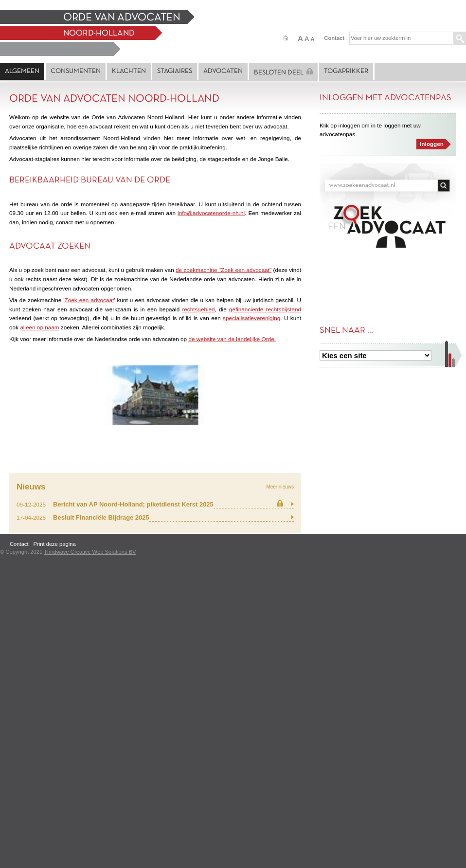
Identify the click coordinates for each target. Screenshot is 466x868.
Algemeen (22, 71)
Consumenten (76, 71)
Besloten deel (283, 72)
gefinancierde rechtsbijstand (265, 309)
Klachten (129, 71)
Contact (334, 38)
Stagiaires (175, 71)
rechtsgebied (198, 309)
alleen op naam (39, 327)
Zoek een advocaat (90, 300)
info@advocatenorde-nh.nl (211, 213)
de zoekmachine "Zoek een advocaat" (224, 270)
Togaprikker (346, 71)
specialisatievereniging (251, 318)
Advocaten (223, 71)
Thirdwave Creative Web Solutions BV (90, 552)
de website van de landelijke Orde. (232, 339)
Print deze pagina (55, 544)
